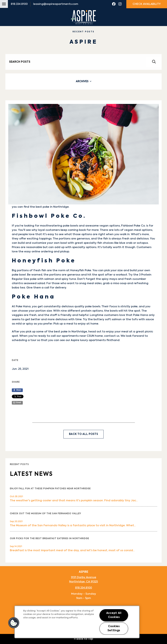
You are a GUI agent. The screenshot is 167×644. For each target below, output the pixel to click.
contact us (112, 336)
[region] (77, 622)
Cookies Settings (114, 628)
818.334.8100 (19, 4)
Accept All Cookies (114, 615)
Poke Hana (23, 306)
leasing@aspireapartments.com (56, 4)
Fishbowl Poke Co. (133, 226)
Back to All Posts (83, 434)
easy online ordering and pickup (47, 252)
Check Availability (147, 4)
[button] (14, 623)
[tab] (83, 81)
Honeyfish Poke (81, 270)
